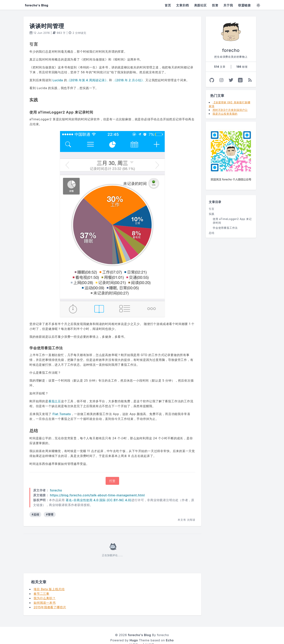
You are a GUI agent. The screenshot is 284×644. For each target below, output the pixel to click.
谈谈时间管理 (47, 26)
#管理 (50, 505)
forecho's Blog (37, 5)
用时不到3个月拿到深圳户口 (230, 110)
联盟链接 (245, 5)
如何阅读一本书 (45, 594)
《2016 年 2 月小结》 (129, 80)
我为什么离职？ (45, 589)
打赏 (112, 472)
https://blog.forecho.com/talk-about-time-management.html (97, 486)
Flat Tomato (62, 405)
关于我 (228, 5)
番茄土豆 (55, 392)
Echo (170, 631)
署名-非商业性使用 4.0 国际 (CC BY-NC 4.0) (98, 491)
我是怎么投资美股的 (225, 114)
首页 (168, 5)
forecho (56, 481)
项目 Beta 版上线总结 (49, 580)
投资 (215, 5)
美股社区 (200, 5)
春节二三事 (41, 585)
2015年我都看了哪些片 (50, 598)
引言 (212, 209)
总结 (212, 233)
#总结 (35, 505)
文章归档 (182, 5)
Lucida (58, 80)
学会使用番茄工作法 (225, 228)
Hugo (134, 631)
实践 (212, 214)
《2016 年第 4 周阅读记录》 (88, 80)
